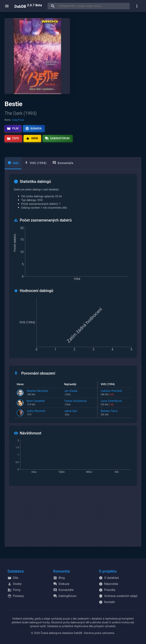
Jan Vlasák (79, 393)
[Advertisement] (73, 518)
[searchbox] (93, 6)
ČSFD (13, 139)
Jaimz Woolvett (36, 413)
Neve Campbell (36, 403)
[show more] (137, 6)
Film (13, 128)
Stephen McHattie (37, 393)
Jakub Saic (79, 413)
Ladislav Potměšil (115, 393)
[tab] (13, 163)
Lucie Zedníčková (115, 403)
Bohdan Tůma (115, 413)
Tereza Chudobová (79, 403)
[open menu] (7, 6)
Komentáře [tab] (63, 163)
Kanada (33, 128)
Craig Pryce (18, 120)
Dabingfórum (57, 139)
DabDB (28, 6)
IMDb (32, 139)
